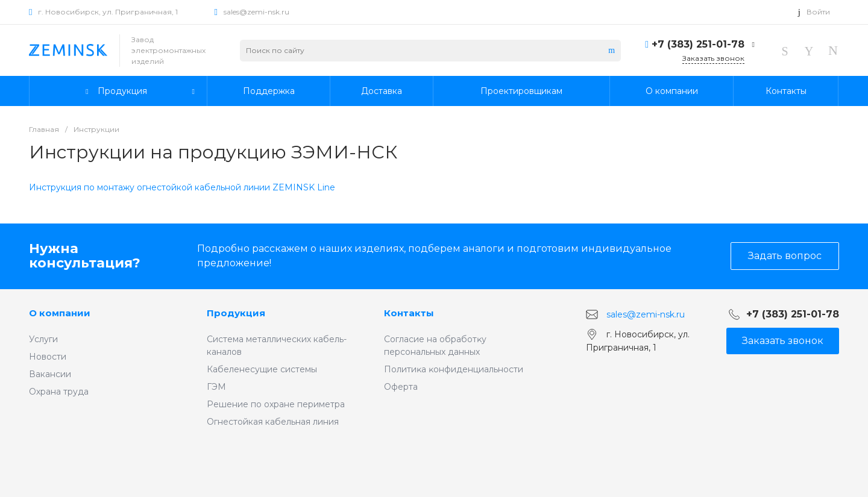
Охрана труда (59, 392)
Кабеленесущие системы (262, 369)
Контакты (409, 313)
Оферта (401, 387)
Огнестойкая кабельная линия (273, 422)
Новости (48, 357)
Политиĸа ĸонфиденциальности (454, 369)
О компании (60, 313)
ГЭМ (216, 387)
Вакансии (50, 374)
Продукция (236, 313)
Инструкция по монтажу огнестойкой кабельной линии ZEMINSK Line (182, 187)
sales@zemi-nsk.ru (256, 12)
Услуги (43, 339)
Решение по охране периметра (276, 404)
